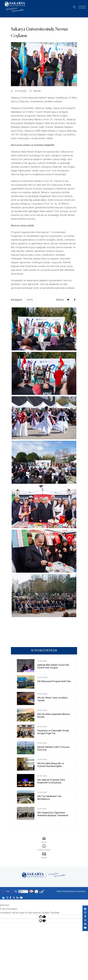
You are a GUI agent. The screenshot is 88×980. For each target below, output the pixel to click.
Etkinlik (35, 91)
